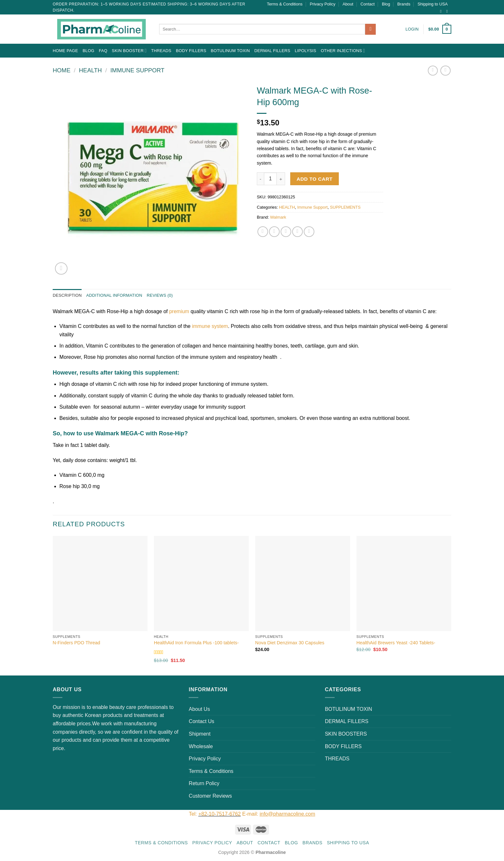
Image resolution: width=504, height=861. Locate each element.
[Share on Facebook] (263, 232)
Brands (404, 4)
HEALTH (90, 70)
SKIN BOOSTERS (346, 734)
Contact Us (201, 721)
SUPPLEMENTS (345, 207)
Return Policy (204, 783)
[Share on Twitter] (274, 232)
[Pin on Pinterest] (297, 232)
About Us (199, 709)
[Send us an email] (448, 11)
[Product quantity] (270, 179)
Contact (368, 4)
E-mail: (279, 814)
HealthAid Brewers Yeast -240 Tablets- (396, 643)
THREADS (161, 51)
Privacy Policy (323, 4)
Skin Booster (129, 51)
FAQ (103, 51)
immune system (209, 326)
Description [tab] (67, 295)
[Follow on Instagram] (442, 11)
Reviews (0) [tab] (160, 295)
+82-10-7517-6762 (220, 814)
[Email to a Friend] (286, 232)
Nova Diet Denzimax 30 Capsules (290, 643)
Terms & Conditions (285, 4)
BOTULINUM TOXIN (230, 51)
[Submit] (370, 29)
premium (179, 311)
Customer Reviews (210, 796)
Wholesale (201, 746)
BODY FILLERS (191, 51)
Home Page (65, 51)
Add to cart (315, 179)
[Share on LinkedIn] (309, 232)
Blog (386, 4)
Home (62, 70)
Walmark (278, 217)
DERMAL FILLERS (272, 51)
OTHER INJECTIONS (343, 51)
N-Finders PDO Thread (76, 643)
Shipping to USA (433, 4)
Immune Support (137, 70)
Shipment (200, 734)
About (348, 4)
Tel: (194, 814)
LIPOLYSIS (306, 51)
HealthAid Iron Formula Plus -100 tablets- (196, 643)
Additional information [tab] (114, 295)
